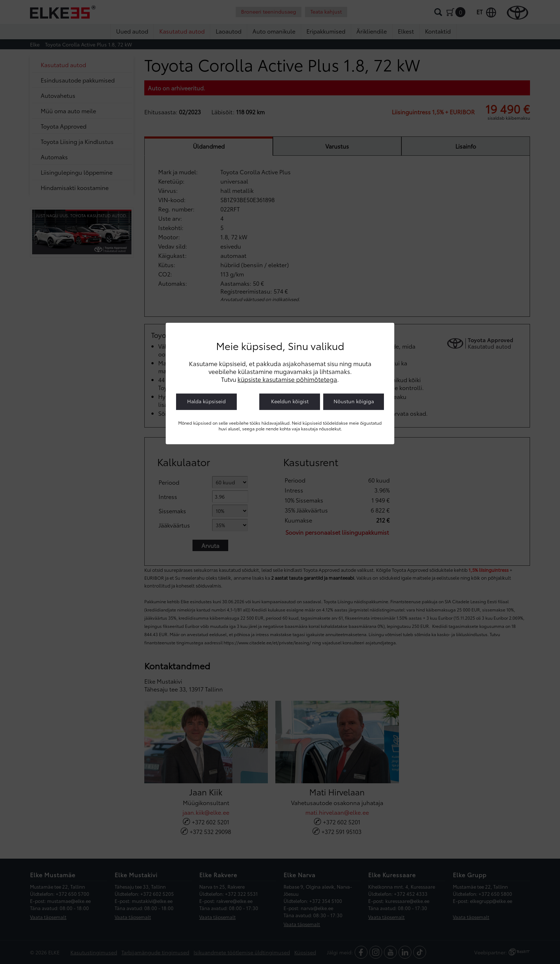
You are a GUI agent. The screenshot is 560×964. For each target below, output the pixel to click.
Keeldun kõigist (290, 401)
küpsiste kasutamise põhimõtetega (287, 379)
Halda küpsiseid (206, 401)
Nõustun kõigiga (354, 401)
